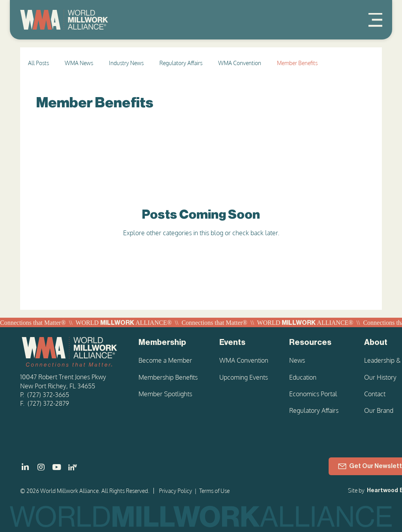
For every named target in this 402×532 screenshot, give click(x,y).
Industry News (126, 63)
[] (41, 467)
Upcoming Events (244, 377)
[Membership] (169, 343)
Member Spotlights (165, 394)
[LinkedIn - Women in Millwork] (73, 467)
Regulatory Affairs (181, 63)
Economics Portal (313, 394)
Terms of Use (214, 491)
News (297, 360)
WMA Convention (240, 63)
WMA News (79, 63)
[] (57, 467)
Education (303, 377)
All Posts (38, 63)
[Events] (244, 343)
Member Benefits (297, 63)
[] (25, 467)
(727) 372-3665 (48, 395)
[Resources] (317, 343)
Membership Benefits (168, 377)
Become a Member (165, 360)
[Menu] (375, 20)
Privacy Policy (176, 491)
